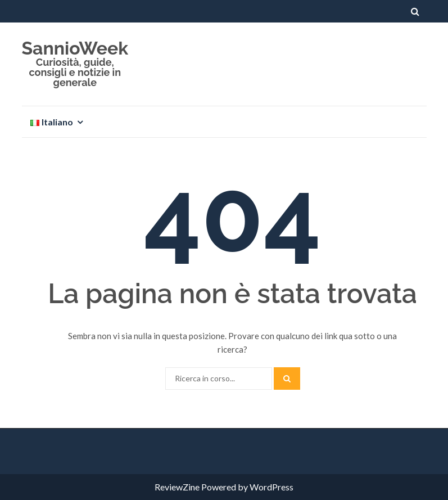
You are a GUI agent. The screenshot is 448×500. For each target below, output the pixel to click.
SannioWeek (75, 48)
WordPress (271, 487)
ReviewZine (177, 487)
